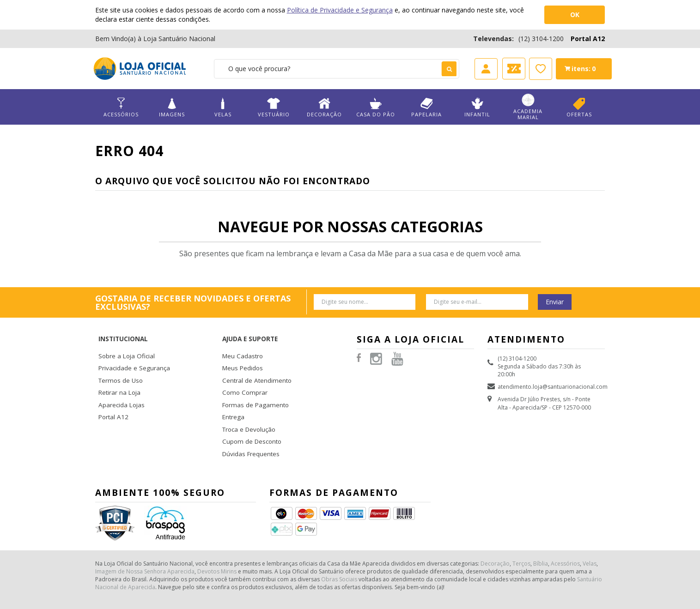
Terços (521, 538)
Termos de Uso (119, 365)
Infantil (477, 107)
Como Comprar (243, 376)
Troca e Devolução (247, 408)
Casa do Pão (375, 107)
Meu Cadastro (241, 343)
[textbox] (337, 69)
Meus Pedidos (241, 354)
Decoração (324, 107)
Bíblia (541, 538)
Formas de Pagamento (252, 387)
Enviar (555, 302)
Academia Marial (528, 107)
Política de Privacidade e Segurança (340, 10)
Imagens (172, 107)
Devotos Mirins (217, 546)
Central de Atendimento (254, 365)
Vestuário (274, 107)
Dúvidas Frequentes (248, 430)
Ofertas (579, 107)
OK (575, 15)
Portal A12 (588, 39)
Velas (223, 107)
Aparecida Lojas (120, 387)
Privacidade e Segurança (131, 354)
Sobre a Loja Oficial (124, 343)
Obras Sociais (339, 553)
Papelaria (426, 107)
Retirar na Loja (117, 376)
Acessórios (121, 107)
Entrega (232, 397)
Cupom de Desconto (250, 419)
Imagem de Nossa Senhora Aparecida (145, 546)
